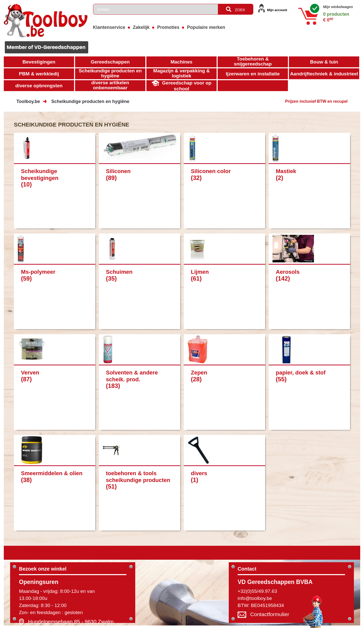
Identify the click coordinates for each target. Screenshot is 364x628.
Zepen (199, 373)
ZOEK (236, 9)
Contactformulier (270, 614)
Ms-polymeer (38, 272)
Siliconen (118, 171)
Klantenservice (109, 27)
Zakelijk (141, 27)
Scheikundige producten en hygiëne (90, 101)
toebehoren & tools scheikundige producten (138, 477)
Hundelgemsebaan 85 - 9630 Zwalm (71, 622)
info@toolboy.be (255, 598)
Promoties (168, 27)
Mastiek (286, 171)
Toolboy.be (28, 101)
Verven (30, 373)
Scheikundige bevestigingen (40, 174)
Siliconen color (211, 171)
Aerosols (288, 272)
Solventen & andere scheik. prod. (132, 376)
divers (199, 473)
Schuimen (119, 272)
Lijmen (200, 272)
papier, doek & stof (301, 373)
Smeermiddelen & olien (52, 473)
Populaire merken (206, 27)
